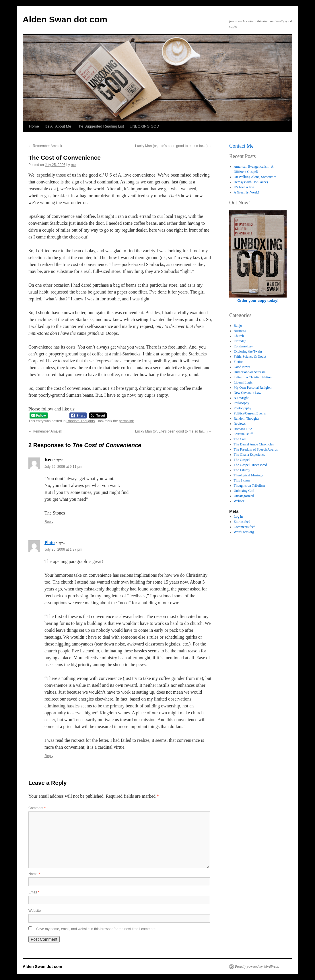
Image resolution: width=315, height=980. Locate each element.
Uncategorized (244, 496)
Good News (242, 367)
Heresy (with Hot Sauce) (251, 182)
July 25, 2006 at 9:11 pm (63, 467)
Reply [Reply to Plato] (49, 756)
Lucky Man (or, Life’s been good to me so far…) (174, 146)
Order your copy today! (258, 301)
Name (34, 874)
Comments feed (245, 527)
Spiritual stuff (243, 434)
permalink (126, 421)
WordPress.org (244, 532)
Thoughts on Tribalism (249, 486)
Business (240, 331)
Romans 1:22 (243, 429)
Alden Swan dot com (65, 19)
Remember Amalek (45, 146)
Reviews (240, 424)
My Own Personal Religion (253, 388)
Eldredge (240, 341)
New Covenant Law (248, 393)
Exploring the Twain (248, 351)
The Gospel (242, 460)
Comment (37, 808)
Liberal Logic (243, 382)
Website (35, 911)
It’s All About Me (58, 126)
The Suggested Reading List (100, 126)
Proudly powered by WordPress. (257, 967)
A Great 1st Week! (246, 192)
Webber (239, 501)
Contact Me (241, 146)
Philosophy (242, 403)
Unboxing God (244, 491)
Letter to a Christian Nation (253, 377)
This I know (242, 480)
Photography (243, 408)
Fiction (239, 362)
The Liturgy (242, 470)
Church (239, 336)
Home (34, 126)
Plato (50, 542)
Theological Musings (248, 475)
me (73, 165)
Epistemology (243, 346)
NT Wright (241, 398)
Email (34, 892)
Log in (238, 517)
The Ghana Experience (250, 455)
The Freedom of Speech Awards (256, 449)
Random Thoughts (81, 421)
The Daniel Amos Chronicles (254, 444)
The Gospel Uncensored (250, 465)
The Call (240, 439)
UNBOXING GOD (144, 126)
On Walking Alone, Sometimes (255, 177)
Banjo (238, 326)
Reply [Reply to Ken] (49, 522)
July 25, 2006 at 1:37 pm (63, 549)
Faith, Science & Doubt (250, 357)
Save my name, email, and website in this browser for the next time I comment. (96, 929)
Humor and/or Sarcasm (250, 372)
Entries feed (242, 522)
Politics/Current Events (250, 413)
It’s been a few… (246, 187)
